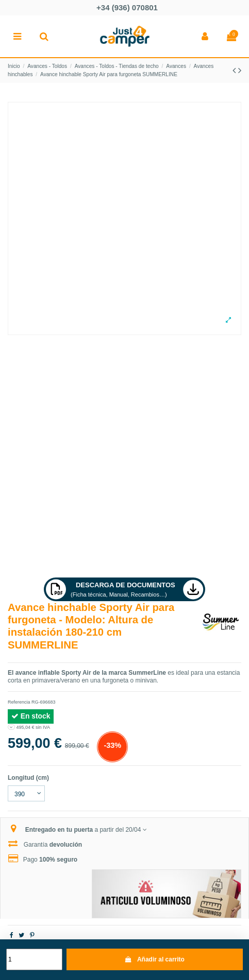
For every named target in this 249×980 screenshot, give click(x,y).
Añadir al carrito (155, 959)
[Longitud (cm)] (26, 794)
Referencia (19, 702)
